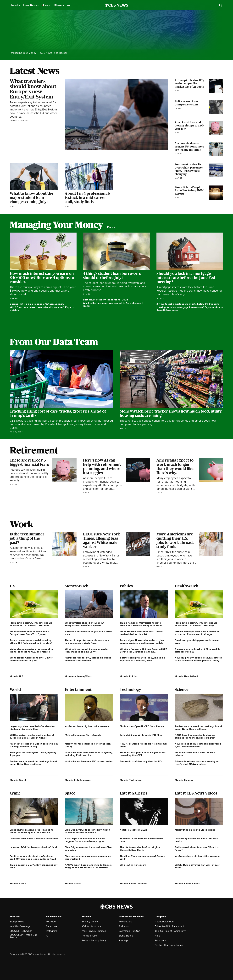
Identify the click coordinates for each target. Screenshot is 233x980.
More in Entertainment (78, 780)
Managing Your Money (24, 53)
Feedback (160, 941)
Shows (59, 5)
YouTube (51, 922)
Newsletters (125, 922)
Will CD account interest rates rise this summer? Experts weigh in (42, 309)
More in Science (184, 780)
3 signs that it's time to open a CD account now (37, 304)
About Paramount (165, 922)
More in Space (73, 883)
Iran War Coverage (20, 926)
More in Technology (131, 780)
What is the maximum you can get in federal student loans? (113, 304)
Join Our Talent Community (170, 931)
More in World (18, 780)
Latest (16, 5)
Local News (31, 5)
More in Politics (129, 676)
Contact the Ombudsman (169, 945)
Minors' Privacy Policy (94, 941)
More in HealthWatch (187, 676)
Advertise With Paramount (169, 926)
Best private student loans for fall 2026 (105, 300)
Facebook (52, 926)
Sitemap (123, 941)
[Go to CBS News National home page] (116, 5)
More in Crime (18, 883)
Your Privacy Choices (94, 931)
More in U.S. (17, 676)
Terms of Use (89, 936)
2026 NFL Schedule (21, 931)
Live (47, 5)
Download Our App (129, 931)
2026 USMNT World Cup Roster (24, 936)
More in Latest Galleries (133, 883)
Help (157, 936)
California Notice (92, 926)
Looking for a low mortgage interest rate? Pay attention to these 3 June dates (190, 309)
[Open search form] (221, 5)
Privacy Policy (90, 922)
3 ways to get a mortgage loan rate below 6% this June (188, 304)
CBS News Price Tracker (54, 53)
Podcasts (123, 926)
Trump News (17, 922)
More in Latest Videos (187, 883)
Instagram (51, 931)
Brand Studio (126, 936)
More (111, 227)
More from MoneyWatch (78, 676)
